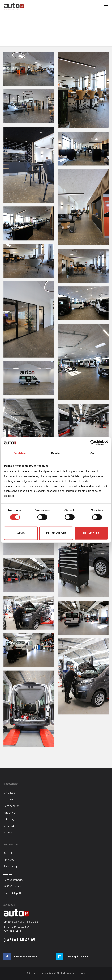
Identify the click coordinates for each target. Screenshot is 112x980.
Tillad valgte (56, 533)
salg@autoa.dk (20, 927)
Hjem (52, 25)
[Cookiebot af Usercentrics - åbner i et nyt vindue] (93, 442)
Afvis (21, 533)
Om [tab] (92, 453)
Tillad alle (91, 533)
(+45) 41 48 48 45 (19, 940)
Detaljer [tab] (56, 453)
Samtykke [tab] (20, 453)
